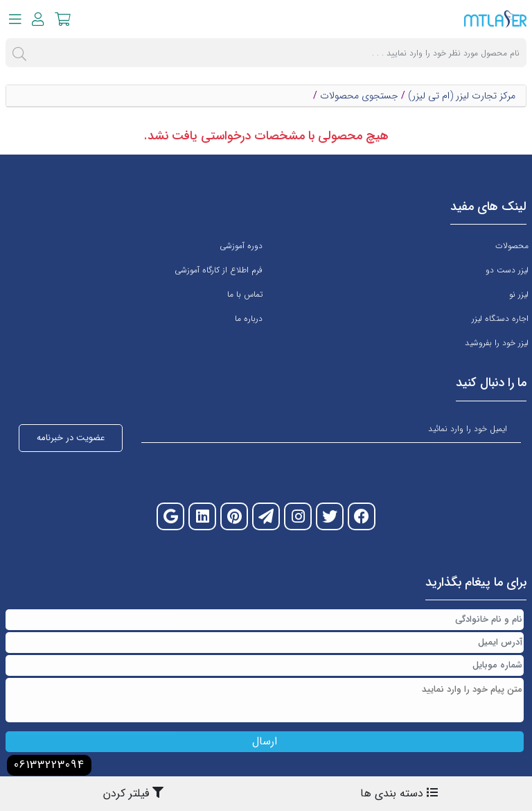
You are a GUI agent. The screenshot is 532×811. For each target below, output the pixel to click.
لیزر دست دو (507, 270)
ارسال (265, 741)
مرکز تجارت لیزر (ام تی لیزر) (462, 96)
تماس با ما (245, 294)
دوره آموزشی (241, 246)
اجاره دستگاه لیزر (500, 319)
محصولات (512, 246)
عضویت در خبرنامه (71, 438)
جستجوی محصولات (359, 96)
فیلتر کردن (133, 793)
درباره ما (249, 319)
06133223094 (49, 765)
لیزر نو (519, 294)
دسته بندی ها (399, 793)
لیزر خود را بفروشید (497, 343)
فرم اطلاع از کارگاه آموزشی (219, 270)
